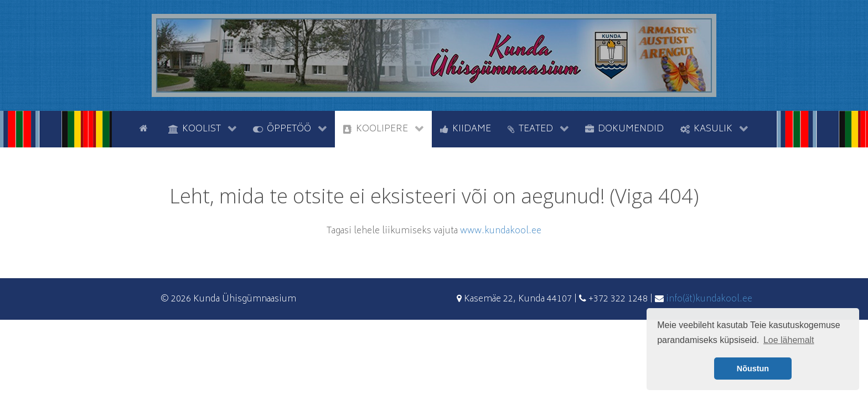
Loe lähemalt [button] (789, 340)
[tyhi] (122, 128)
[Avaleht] (146, 128)
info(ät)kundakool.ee (709, 299)
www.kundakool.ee (501, 231)
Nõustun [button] (753, 369)
